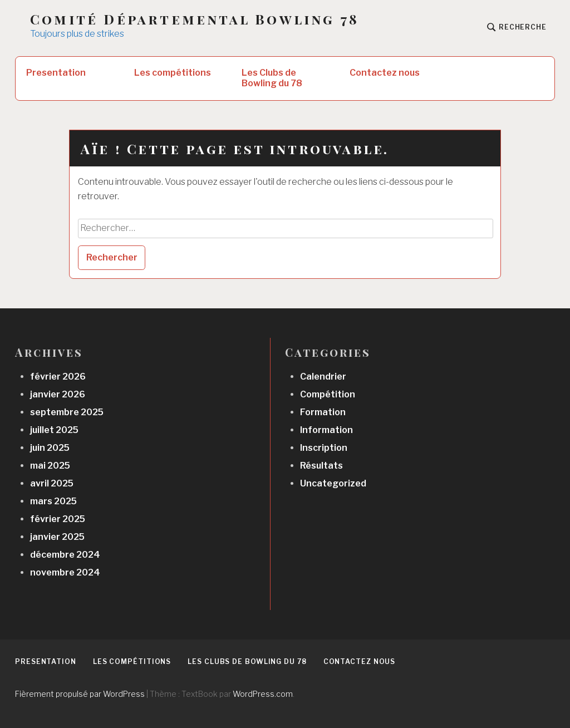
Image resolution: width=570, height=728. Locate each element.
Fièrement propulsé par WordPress (80, 694)
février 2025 (58, 519)
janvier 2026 (58, 394)
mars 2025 (53, 501)
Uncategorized (333, 483)
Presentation (56, 73)
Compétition (328, 394)
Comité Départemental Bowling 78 (195, 19)
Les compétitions (173, 73)
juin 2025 (50, 448)
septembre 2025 (67, 412)
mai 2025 (50, 466)
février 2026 (58, 377)
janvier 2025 (57, 537)
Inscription (324, 448)
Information (326, 430)
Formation (323, 412)
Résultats (321, 466)
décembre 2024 (65, 555)
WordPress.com (263, 694)
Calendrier (323, 377)
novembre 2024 (65, 572)
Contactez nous (385, 73)
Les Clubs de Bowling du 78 (272, 78)
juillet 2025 (54, 430)
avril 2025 (52, 483)
